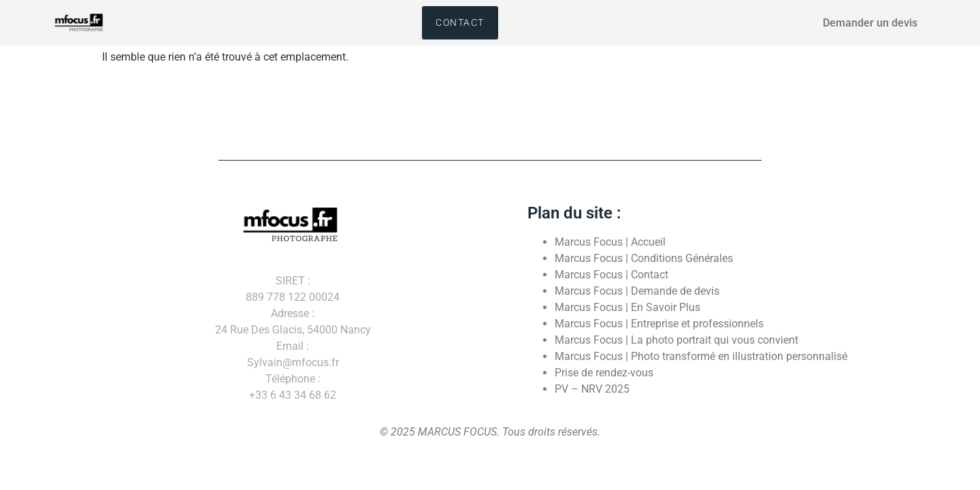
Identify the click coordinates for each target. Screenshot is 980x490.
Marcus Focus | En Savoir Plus (627, 307)
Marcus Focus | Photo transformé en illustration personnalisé (701, 356)
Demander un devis (870, 23)
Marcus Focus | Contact (611, 275)
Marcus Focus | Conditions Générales (644, 258)
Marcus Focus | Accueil (610, 242)
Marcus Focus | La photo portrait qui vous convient (676, 340)
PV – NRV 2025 (592, 389)
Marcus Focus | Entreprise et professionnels (659, 324)
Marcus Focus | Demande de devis (637, 291)
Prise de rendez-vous (604, 373)
